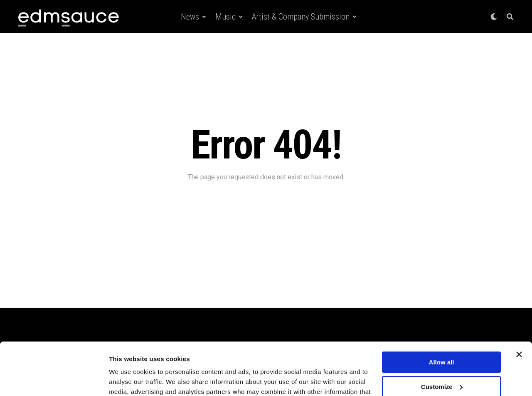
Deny (442, 366)
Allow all (442, 317)
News (190, 17)
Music (225, 17)
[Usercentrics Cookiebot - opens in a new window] (54, 380)
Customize (442, 341)
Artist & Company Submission (301, 17)
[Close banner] (519, 309)
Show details (128, 380)
